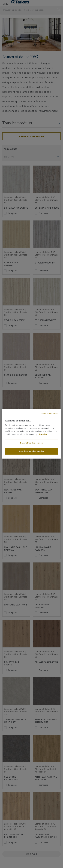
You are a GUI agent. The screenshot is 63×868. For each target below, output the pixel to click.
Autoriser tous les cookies (31, 451)
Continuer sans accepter (50, 413)
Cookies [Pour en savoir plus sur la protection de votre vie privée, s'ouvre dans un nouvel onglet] (43, 434)
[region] (31, 434)
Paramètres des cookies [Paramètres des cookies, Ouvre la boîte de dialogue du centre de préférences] (31, 443)
